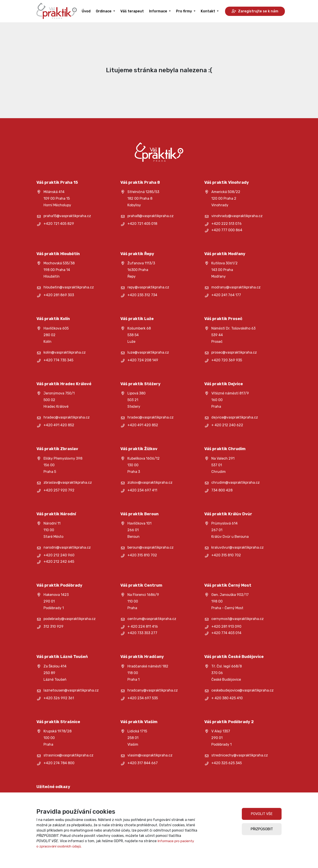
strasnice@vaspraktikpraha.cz (68, 755)
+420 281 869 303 (59, 295)
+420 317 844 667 (143, 763)
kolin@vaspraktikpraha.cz (65, 352)
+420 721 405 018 (142, 224)
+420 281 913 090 (226, 626)
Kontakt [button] (208, 11)
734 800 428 (222, 490)
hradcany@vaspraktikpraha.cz (153, 690)
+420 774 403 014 (226, 633)
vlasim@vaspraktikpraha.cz (150, 755)
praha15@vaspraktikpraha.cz (67, 216)
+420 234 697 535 (143, 698)
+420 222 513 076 (226, 224)
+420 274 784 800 (59, 763)
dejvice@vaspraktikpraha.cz (235, 417)
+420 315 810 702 (142, 555)
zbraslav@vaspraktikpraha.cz (68, 482)
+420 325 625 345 (227, 763)
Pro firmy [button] (184, 11)
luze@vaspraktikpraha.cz (148, 352)
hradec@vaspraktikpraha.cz (67, 417)
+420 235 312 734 (142, 295)
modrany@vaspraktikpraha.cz (236, 287)
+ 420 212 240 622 (227, 425)
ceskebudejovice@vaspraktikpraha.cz (242, 690)
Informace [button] (159, 11)
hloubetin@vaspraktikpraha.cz (69, 287)
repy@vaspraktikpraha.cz (148, 287)
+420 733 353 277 (142, 633)
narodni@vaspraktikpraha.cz (67, 547)
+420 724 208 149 (143, 360)
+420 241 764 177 (226, 295)
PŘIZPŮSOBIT (262, 829)
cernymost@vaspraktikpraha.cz (238, 619)
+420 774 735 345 (58, 360)
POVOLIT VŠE (262, 814)
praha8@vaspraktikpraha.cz (150, 216)
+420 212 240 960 (59, 555)
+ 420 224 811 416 (143, 626)
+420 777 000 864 (227, 230)
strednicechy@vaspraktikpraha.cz (240, 755)
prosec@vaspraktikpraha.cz (234, 352)
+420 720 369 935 (227, 360)
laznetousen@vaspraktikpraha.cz (71, 690)
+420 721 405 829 (59, 224)
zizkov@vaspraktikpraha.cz (150, 482)
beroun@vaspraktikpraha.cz (150, 547)
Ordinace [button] (104, 11)
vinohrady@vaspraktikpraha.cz (237, 216)
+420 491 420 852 (59, 425)
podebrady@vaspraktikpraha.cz (70, 619)
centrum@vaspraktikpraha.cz (152, 619)
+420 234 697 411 (142, 490)
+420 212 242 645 (59, 562)
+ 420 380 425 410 (227, 698)
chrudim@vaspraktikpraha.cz (236, 482)
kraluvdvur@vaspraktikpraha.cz (238, 547)
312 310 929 (53, 626)
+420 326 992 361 (59, 698)
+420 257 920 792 (59, 490)
